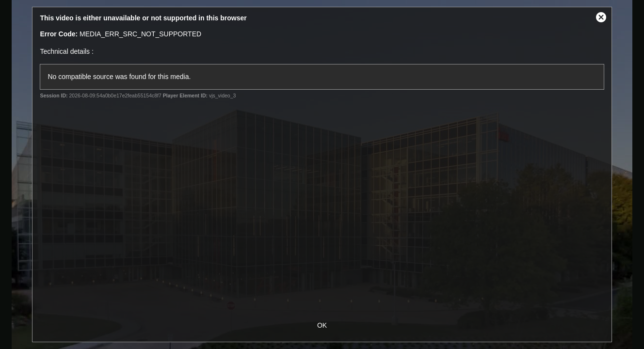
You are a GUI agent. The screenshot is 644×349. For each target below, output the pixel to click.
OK (322, 325)
